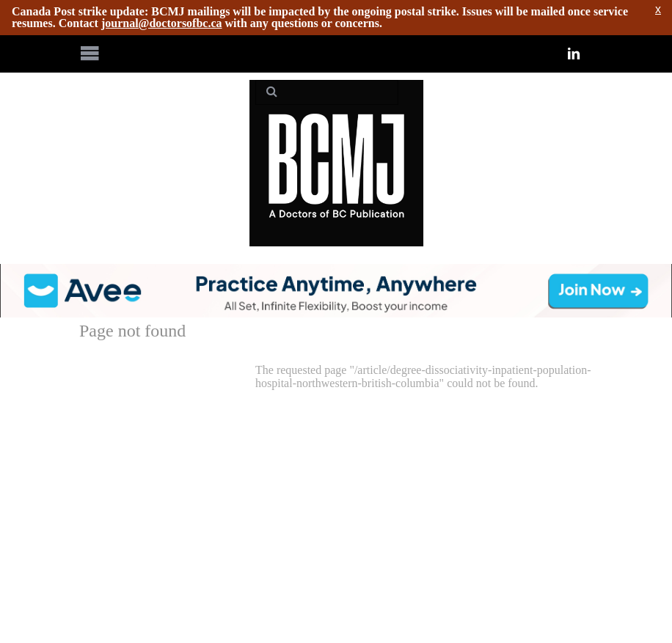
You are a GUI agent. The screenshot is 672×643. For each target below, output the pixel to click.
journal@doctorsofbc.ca (162, 23)
